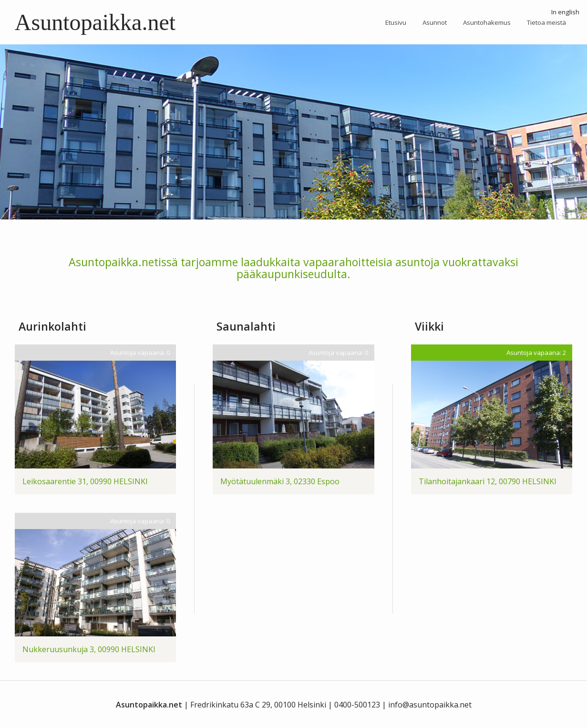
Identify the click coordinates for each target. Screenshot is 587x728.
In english (565, 12)
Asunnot (435, 22)
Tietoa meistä (546, 22)
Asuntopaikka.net (95, 22)
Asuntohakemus (487, 22)
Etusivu (396, 22)
